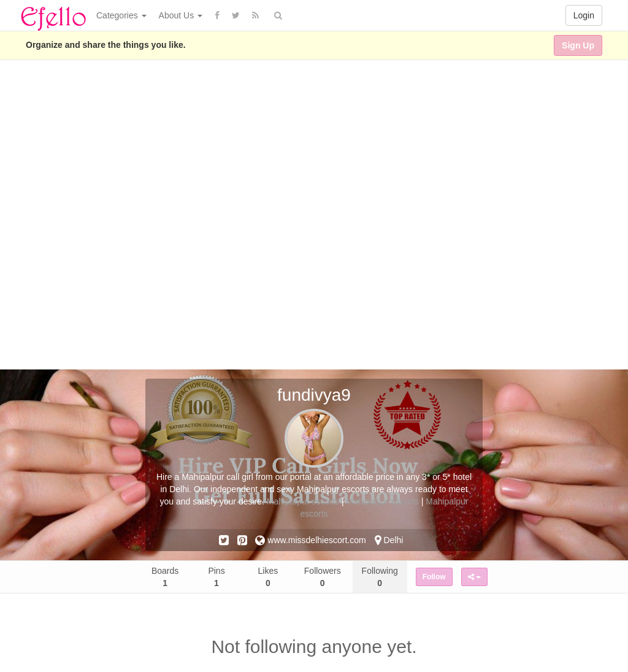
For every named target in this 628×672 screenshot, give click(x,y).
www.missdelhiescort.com (310, 540)
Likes (268, 577)
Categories (121, 15)
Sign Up (578, 45)
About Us (181, 15)
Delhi (389, 540)
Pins (216, 577)
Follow (434, 577)
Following (380, 577)
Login (584, 15)
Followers (323, 577)
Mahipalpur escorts (303, 501)
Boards (165, 577)
